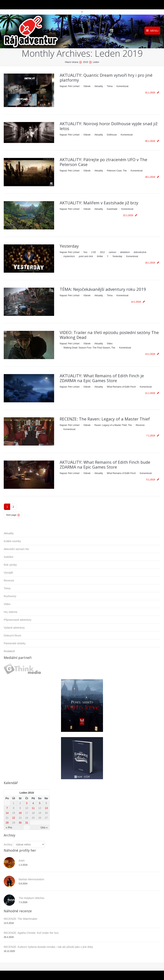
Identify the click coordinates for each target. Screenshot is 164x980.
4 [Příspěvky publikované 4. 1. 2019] (33, 803)
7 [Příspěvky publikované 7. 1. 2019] (7, 808)
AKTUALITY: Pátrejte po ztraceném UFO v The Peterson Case (103, 162)
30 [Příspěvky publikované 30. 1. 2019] (20, 823)
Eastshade (112, 209)
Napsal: (70, 86)
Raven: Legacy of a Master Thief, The (113, 425)
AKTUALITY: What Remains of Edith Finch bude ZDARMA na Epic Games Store (105, 464)
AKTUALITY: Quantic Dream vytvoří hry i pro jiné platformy (106, 77)
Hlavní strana (72, 62)
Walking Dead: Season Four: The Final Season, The (89, 348)
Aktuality (99, 86)
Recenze (140, 425)
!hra (85, 252)
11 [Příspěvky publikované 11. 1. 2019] (33, 808)
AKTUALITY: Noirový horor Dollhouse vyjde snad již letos (109, 126)
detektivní (125, 252)
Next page (11, 515)
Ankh (22, 861)
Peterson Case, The (117, 171)
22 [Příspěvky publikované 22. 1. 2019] (14, 818)
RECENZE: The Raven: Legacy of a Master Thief (105, 419)
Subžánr (9, 557)
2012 (102, 252)
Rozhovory (10, 596)
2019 (86, 62)
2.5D (94, 252)
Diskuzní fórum (12, 635)
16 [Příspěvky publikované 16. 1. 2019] (20, 813)
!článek (87, 86)
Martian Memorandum (31, 879)
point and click (86, 256)
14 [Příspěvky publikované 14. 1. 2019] (7, 813)
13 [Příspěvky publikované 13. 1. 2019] (46, 808)
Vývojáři (8, 573)
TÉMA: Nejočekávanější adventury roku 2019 (103, 289)
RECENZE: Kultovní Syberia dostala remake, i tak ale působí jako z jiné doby (48, 947)
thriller (100, 256)
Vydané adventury (14, 628)
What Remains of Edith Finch (121, 387)
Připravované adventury (18, 620)
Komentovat (122, 86)
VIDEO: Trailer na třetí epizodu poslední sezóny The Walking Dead (109, 335)
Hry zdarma (10, 612)
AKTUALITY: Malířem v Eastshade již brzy (99, 203)
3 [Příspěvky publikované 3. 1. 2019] (27, 803)
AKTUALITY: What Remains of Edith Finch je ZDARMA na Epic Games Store (102, 378)
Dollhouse (112, 135)
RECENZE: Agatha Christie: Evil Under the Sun (31, 933)
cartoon (113, 252)
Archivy (8, 845)
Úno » (44, 827)
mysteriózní (69, 256)
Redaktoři (9, 651)
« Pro (9, 827)
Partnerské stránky (15, 643)
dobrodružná (140, 252)
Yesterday (69, 246)
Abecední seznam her (16, 549)
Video (110, 344)
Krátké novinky (12, 541)
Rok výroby (10, 565)
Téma (110, 86)
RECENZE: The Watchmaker (21, 919)
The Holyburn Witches (32, 898)
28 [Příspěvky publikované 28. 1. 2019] (7, 823)
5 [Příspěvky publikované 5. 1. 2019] (40, 803)
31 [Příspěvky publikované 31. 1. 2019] (27, 823)
